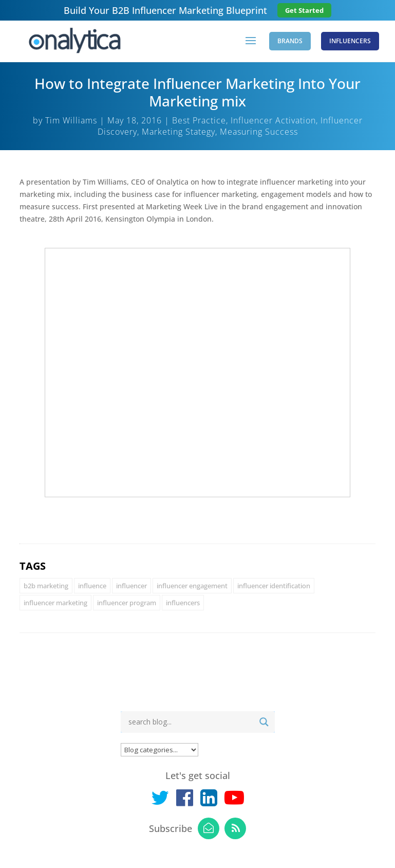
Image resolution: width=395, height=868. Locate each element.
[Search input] (190, 722)
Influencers (350, 41)
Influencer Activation (273, 120)
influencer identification (274, 586)
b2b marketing (46, 586)
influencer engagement (192, 586)
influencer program (127, 603)
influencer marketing (55, 603)
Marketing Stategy (178, 132)
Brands (290, 41)
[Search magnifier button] (264, 722)
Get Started (304, 10)
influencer (131, 586)
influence (92, 586)
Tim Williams (71, 120)
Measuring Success (259, 132)
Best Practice (199, 120)
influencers (183, 603)
